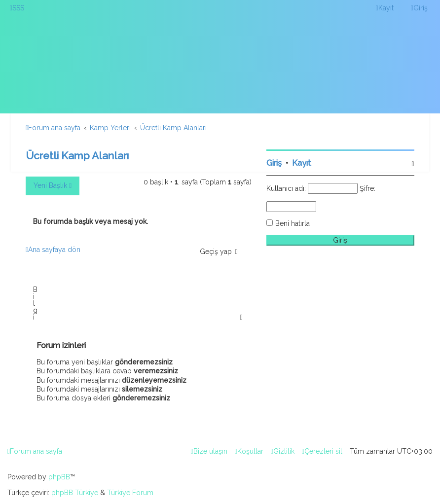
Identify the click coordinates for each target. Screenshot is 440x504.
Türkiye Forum (130, 493)
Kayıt (302, 163)
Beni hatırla (293, 223)
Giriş (274, 163)
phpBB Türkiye (75, 493)
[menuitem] (17, 8)
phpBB (59, 477)
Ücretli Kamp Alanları (77, 156)
